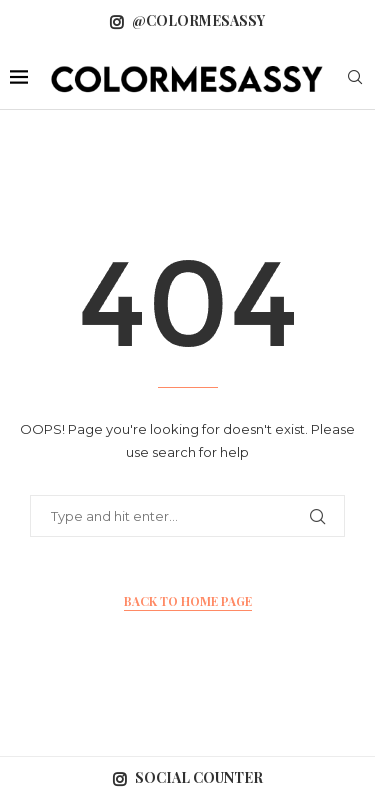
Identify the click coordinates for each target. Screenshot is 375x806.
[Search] (355, 79)
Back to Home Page (188, 601)
